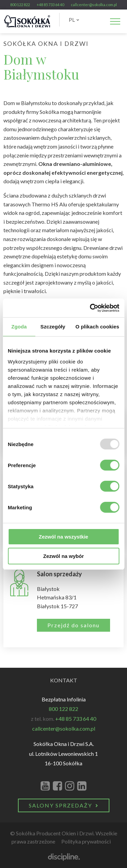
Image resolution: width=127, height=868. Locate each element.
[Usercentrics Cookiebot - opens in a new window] (90, 308)
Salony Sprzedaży (64, 805)
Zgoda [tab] (19, 327)
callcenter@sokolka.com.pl (94, 5)
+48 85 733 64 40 (50, 5)
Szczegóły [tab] (53, 327)
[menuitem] (74, 20)
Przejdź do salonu (73, 625)
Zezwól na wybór (63, 556)
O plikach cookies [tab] (97, 327)
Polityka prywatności (86, 841)
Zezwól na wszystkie (64, 537)
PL (74, 20)
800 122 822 (20, 5)
